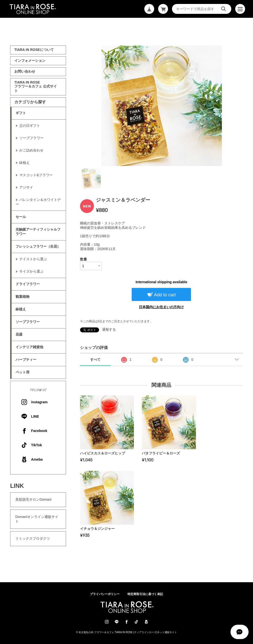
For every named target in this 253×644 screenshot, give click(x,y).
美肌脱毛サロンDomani (33, 499)
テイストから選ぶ (33, 259)
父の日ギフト (30, 126)
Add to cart (164, 295)
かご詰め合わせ (31, 150)
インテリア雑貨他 (29, 347)
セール (21, 217)
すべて (95, 360)
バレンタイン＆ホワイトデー (38, 202)
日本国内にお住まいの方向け (161, 307)
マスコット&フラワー (36, 175)
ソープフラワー (31, 138)
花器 (19, 334)
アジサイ (26, 187)
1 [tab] (91, 178)
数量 (84, 259)
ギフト (21, 113)
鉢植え (24, 163)
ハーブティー (26, 360)
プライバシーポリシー (105, 594)
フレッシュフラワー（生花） (38, 246)
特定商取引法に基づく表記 (145, 594)
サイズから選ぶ (31, 271)
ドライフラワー (28, 284)
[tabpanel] (162, 106)
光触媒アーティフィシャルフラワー (38, 232)
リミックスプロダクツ (33, 538)
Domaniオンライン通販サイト (37, 519)
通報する (109, 329)
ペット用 (22, 372)
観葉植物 (22, 297)
